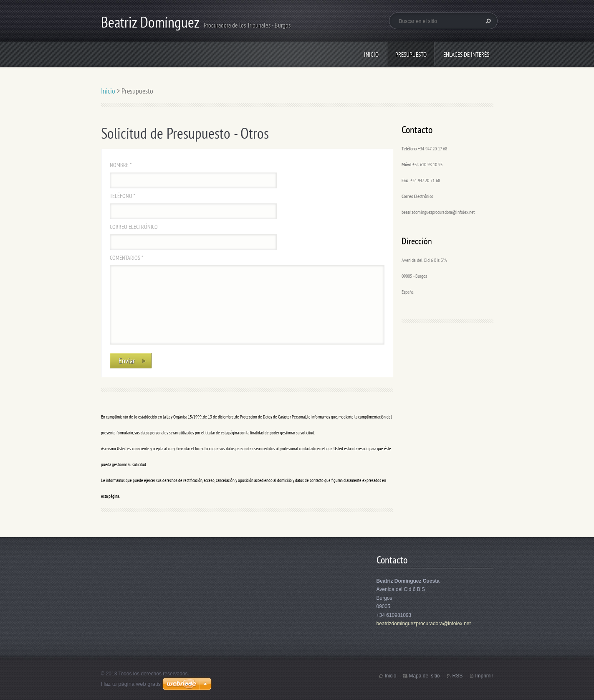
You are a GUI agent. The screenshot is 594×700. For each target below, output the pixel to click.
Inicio (371, 55)
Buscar (487, 21)
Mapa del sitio (424, 676)
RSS (457, 676)
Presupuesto (411, 55)
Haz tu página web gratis (131, 684)
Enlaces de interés (466, 55)
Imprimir (484, 676)
